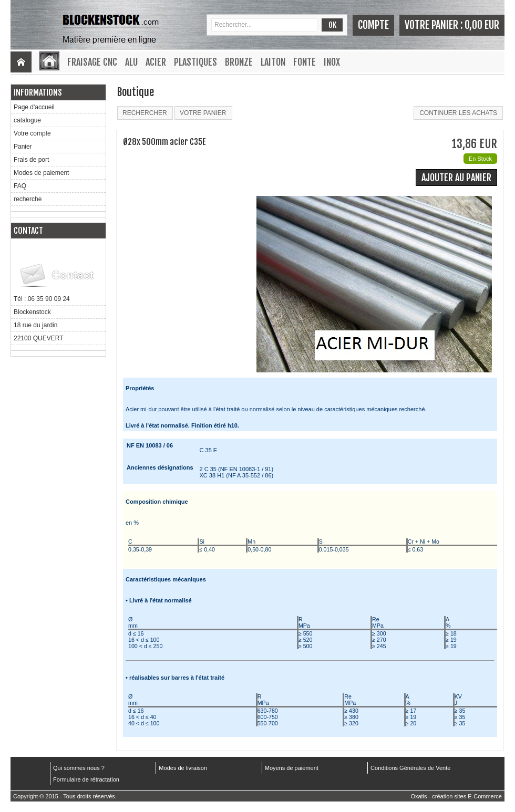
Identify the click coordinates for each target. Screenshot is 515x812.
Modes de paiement (41, 173)
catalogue (27, 120)
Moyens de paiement (292, 768)
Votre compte (32, 133)
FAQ (20, 186)
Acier (156, 62)
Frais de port (31, 160)
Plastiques (195, 62)
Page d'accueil (34, 107)
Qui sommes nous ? (79, 768)
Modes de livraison (183, 768)
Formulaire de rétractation (86, 779)
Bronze (239, 62)
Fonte (305, 62)
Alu (131, 62)
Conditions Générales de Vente (410, 768)
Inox (332, 62)
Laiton (273, 62)
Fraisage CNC (92, 62)
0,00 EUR (482, 25)
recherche (28, 199)
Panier (23, 147)
